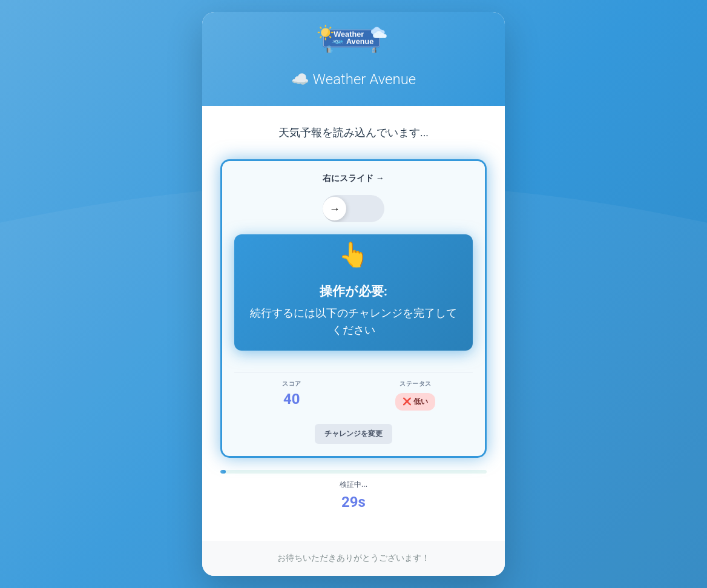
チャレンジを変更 (353, 434)
